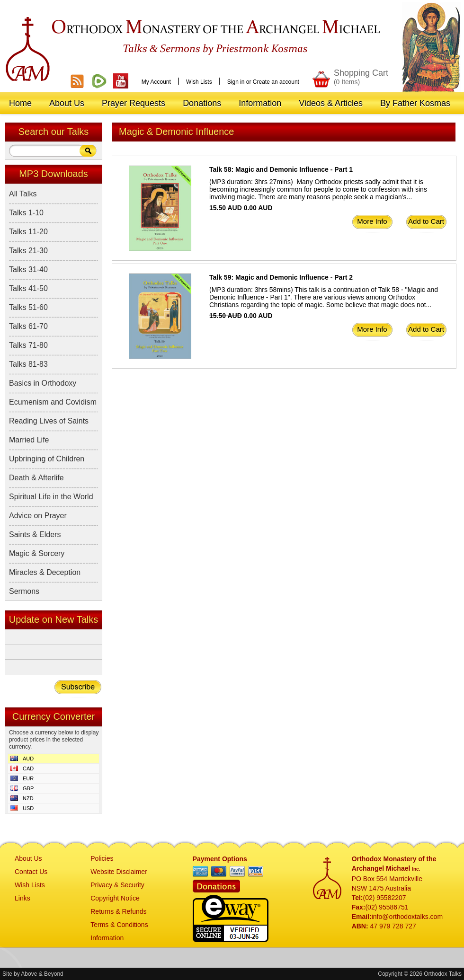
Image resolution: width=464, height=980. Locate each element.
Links (22, 898)
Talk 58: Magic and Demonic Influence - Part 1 (281, 169)
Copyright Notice (115, 898)
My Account (156, 82)
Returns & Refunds (118, 911)
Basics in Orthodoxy (43, 383)
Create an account (276, 82)
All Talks (23, 194)
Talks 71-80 (28, 345)
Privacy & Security (117, 885)
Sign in (236, 82)
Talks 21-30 (28, 251)
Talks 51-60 (28, 307)
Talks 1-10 (26, 213)
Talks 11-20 (28, 232)
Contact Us (31, 872)
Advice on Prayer (38, 516)
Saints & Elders (35, 534)
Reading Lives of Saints (49, 421)
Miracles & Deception (45, 572)
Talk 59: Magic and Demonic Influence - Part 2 (281, 277)
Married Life (29, 440)
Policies (102, 858)
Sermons (24, 591)
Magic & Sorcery (37, 553)
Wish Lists (199, 82)
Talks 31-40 (28, 269)
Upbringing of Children (47, 459)
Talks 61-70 (28, 326)
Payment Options (220, 859)
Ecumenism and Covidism (53, 402)
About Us (28, 858)
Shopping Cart (361, 77)
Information (107, 938)
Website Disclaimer (119, 872)
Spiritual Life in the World (51, 497)
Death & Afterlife (36, 478)
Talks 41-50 (28, 288)
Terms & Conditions (119, 925)
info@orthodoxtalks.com (407, 917)
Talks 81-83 (28, 364)
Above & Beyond (42, 974)
